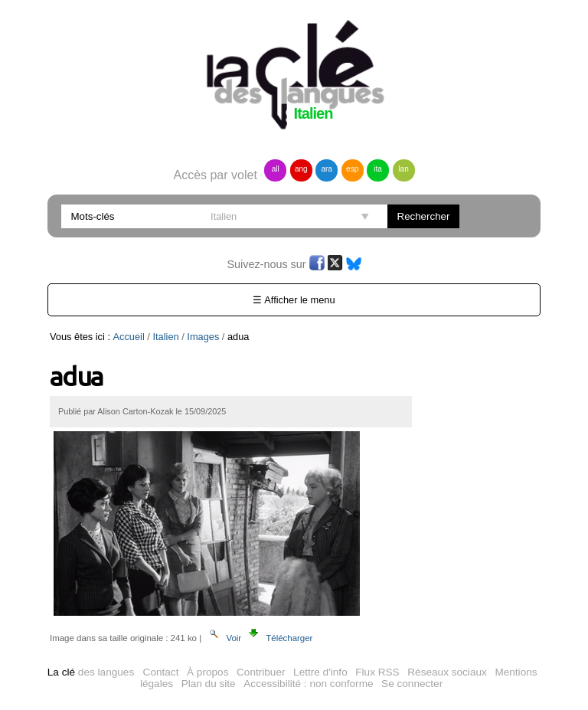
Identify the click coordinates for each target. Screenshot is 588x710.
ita (378, 169)
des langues (91, 672)
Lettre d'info (320, 672)
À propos (207, 672)
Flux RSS (377, 672)
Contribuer (261, 672)
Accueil (129, 337)
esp (352, 169)
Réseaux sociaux (447, 672)
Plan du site (209, 684)
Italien (165, 337)
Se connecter (412, 684)
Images (203, 337)
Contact (161, 672)
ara (326, 169)
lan (403, 169)
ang (301, 169)
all (276, 169)
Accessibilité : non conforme (308, 684)
